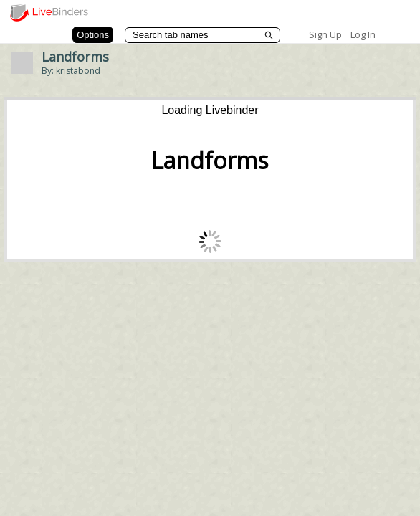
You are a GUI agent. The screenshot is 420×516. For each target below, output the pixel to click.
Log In (363, 34)
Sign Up (325, 34)
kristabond (78, 71)
